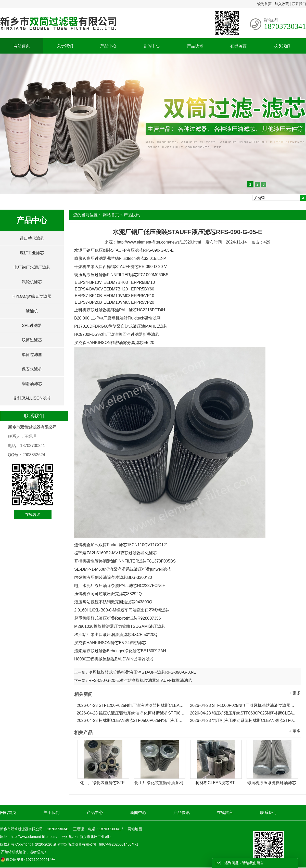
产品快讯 (195, 46)
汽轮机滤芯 (32, 282)
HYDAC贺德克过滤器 (32, 296)
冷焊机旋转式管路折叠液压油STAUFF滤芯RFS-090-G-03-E (142, 672)
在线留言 (238, 46)
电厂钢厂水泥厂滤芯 (32, 267)
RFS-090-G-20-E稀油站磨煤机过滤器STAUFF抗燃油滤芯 (140, 680)
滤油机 (32, 311)
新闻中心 (152, 46)
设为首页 (264, 4)
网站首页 (22, 46)
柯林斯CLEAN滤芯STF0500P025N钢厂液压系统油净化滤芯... (131, 720)
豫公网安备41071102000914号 (28, 860)
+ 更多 (295, 693)
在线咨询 (33, 514)
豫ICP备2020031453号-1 (118, 844)
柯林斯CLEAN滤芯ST (215, 783)
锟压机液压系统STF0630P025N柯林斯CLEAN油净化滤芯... (244, 713)
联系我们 (299, 4)
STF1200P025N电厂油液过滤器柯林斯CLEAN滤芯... (131, 705)
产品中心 (108, 46)
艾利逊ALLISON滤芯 (32, 398)
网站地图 (135, 829)
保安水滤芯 (32, 369)
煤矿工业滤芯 (32, 253)
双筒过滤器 (32, 340)
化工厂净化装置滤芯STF (102, 783)
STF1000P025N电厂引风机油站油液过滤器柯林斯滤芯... (244, 705)
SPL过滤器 (32, 325)
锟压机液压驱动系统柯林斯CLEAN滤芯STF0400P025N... (244, 720)
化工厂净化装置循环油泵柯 (159, 783)
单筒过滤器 (32, 355)
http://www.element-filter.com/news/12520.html (159, 242)
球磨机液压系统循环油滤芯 (272, 783)
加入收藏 (282, 4)
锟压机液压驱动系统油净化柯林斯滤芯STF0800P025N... (131, 713)
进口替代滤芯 (32, 238)
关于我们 (65, 46)
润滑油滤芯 (32, 384)
